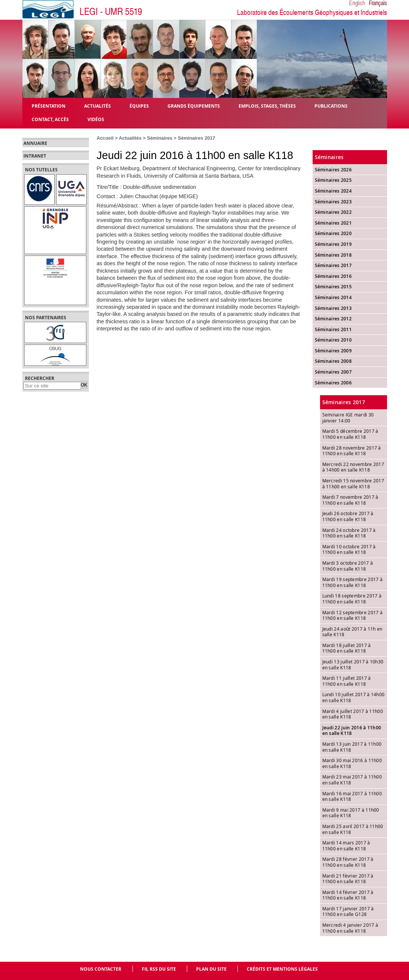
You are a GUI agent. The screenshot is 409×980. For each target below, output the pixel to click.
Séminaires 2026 (333, 170)
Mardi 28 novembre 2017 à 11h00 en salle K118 (352, 451)
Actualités (130, 138)
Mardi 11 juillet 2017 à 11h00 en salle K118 (347, 681)
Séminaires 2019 (333, 244)
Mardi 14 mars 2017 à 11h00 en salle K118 (346, 846)
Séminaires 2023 (333, 202)
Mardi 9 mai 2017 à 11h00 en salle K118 (351, 813)
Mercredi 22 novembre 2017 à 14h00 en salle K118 (353, 467)
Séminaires (160, 138)
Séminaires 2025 (333, 180)
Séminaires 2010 (333, 340)
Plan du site (211, 969)
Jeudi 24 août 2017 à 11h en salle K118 (352, 632)
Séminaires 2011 (333, 329)
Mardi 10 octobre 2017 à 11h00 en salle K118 (349, 549)
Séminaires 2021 (333, 223)
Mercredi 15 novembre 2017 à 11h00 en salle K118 (353, 483)
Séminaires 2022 (333, 212)
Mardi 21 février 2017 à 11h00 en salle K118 (348, 879)
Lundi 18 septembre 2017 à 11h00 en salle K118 (352, 599)
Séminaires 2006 (333, 383)
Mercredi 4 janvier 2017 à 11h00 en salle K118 (350, 928)
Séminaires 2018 (333, 255)
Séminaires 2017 (196, 138)
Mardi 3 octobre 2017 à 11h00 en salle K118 (348, 566)
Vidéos (96, 119)
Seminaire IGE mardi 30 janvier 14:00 (348, 418)
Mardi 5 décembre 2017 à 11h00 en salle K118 (350, 434)
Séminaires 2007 (333, 372)
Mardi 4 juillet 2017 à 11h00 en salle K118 (353, 714)
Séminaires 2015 (333, 287)
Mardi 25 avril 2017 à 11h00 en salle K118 (353, 829)
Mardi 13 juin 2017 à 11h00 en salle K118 (352, 747)
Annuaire (35, 143)
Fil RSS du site (159, 969)
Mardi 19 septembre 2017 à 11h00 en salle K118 (353, 582)
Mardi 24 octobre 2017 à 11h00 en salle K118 (349, 533)
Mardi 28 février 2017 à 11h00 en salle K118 (348, 862)
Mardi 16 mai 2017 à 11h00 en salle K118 (352, 796)
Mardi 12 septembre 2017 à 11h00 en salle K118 (353, 615)
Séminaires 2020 (333, 233)
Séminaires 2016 (333, 276)
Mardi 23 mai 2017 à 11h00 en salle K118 (352, 780)
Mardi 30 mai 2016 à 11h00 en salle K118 (352, 763)
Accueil (105, 138)
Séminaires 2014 (333, 297)
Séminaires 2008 (333, 361)
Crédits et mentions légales (282, 969)
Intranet (35, 156)
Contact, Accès (50, 119)
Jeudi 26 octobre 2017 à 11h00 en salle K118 (348, 516)
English (357, 3)
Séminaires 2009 (333, 351)
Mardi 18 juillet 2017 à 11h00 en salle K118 (347, 648)
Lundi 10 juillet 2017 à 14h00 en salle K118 (354, 697)
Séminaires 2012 (333, 319)
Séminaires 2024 (333, 191)
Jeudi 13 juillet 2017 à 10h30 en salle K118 (353, 665)
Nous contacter (101, 969)
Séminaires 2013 (333, 308)
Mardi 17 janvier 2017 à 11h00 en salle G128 (348, 911)
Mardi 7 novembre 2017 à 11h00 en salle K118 (350, 500)
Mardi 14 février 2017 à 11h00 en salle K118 (348, 895)
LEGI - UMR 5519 (111, 12)
